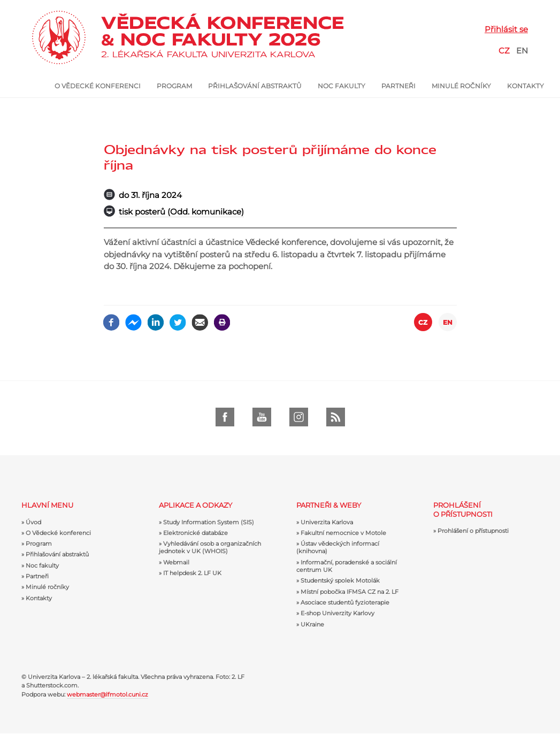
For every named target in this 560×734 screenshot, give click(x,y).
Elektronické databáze (195, 533)
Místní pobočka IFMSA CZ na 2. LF (350, 592)
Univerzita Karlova (327, 522)
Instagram (299, 417)
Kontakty (526, 86)
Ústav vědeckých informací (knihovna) (338, 547)
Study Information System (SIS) (209, 522)
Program (174, 86)
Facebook (225, 417)
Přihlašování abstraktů (255, 86)
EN (522, 51)
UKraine (312, 624)
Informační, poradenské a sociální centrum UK (347, 566)
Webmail (176, 562)
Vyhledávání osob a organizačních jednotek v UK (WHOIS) (210, 547)
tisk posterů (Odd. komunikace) (181, 212)
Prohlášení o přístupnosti (473, 531)
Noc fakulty (342, 86)
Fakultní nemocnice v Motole (343, 533)
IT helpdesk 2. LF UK (192, 573)
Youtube (262, 417)
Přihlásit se (506, 29)
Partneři (398, 86)
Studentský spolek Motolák (340, 580)
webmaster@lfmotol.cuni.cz (108, 694)
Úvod (43, 86)
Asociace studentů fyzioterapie (345, 602)
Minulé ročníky (461, 86)
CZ (504, 51)
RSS (336, 417)
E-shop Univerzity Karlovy (337, 613)
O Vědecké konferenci (98, 86)
